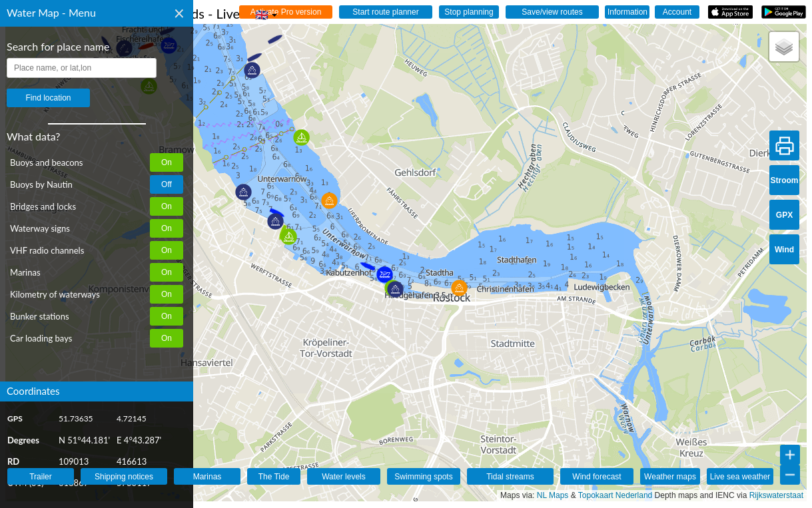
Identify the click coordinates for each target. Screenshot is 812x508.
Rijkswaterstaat (776, 495)
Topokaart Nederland (615, 495)
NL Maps (553, 495)
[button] (243, 192)
